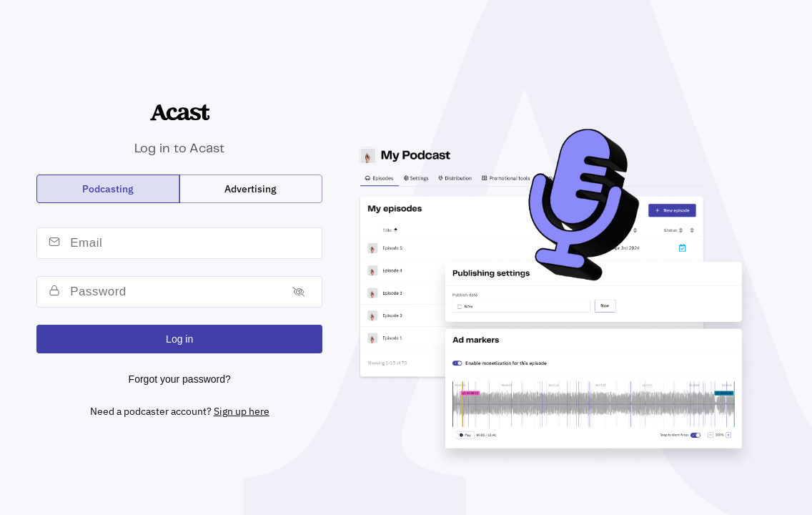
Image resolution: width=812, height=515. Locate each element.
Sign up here (242, 411)
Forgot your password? (180, 379)
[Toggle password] (299, 291)
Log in (179, 339)
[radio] (108, 189)
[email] (193, 243)
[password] (174, 292)
